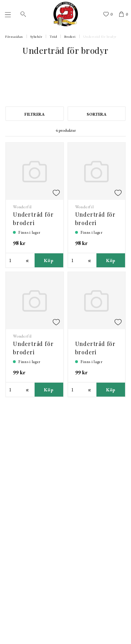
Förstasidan (14, 37)
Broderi (70, 37)
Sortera (97, 114)
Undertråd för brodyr (100, 37)
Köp (49, 260)
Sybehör (37, 37)
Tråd (53, 37)
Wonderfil (22, 207)
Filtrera (35, 114)
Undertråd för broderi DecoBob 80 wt (34, 352)
